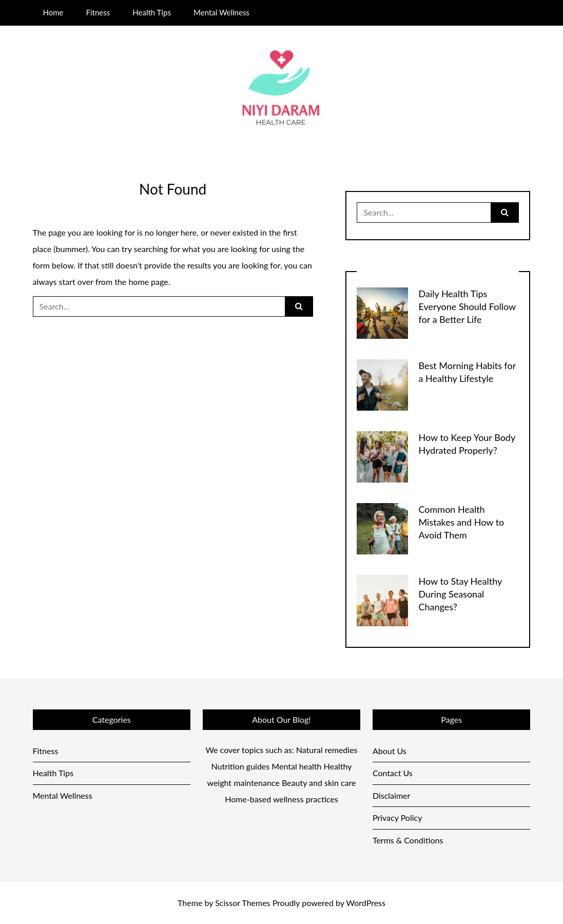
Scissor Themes (242, 903)
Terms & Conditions (408, 840)
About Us (390, 751)
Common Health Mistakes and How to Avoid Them (461, 522)
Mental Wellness (221, 12)
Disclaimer (391, 795)
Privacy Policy (397, 817)
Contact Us (393, 773)
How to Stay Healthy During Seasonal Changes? (460, 594)
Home (53, 12)
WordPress (366, 903)
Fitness (98, 12)
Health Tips (152, 12)
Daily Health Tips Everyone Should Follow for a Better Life (467, 306)
